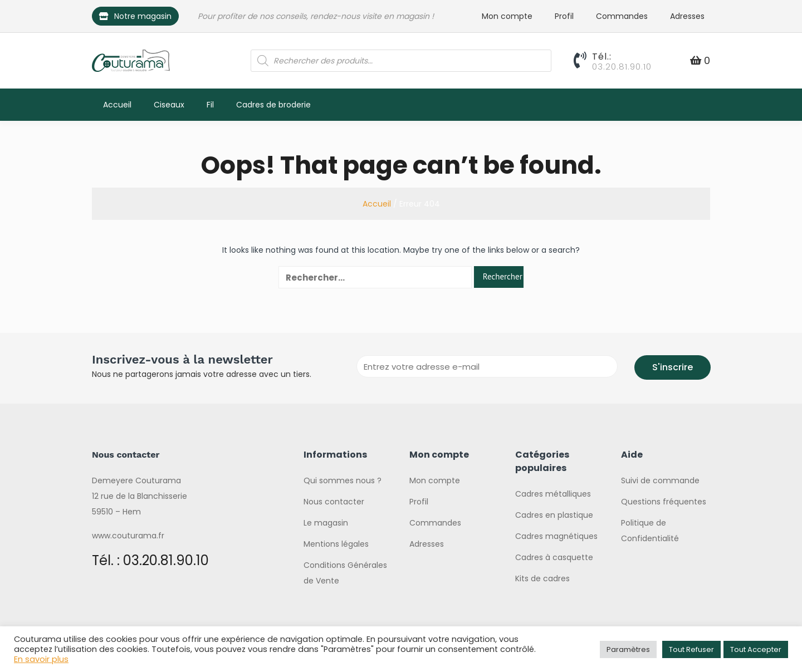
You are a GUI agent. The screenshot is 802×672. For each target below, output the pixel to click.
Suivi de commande (660, 480)
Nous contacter (334, 502)
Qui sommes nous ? (343, 480)
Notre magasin (135, 16)
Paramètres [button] (628, 649)
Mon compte (507, 16)
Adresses (687, 16)
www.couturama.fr (128, 536)
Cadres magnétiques (556, 536)
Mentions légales (336, 544)
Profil (564, 16)
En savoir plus (41, 659)
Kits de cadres (542, 578)
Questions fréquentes (664, 502)
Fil (210, 105)
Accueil (117, 105)
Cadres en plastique (554, 515)
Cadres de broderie (273, 105)
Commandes (622, 16)
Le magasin (326, 523)
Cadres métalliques (553, 494)
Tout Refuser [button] (691, 649)
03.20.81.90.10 (622, 67)
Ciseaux (169, 105)
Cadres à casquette (554, 557)
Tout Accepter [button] (756, 649)
